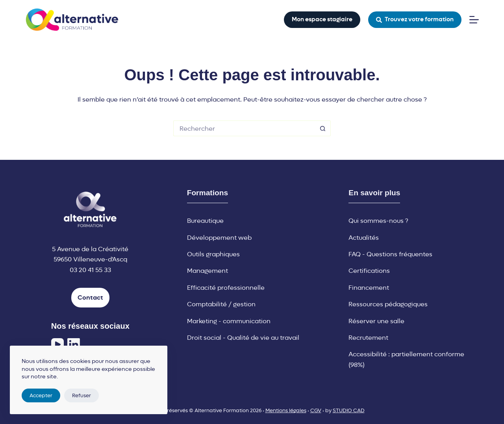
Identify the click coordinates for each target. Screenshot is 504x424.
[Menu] (474, 20)
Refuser (82, 395)
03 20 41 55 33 (90, 270)
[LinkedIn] (74, 344)
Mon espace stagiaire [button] (322, 19)
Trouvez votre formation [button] (415, 19)
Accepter (41, 395)
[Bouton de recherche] (323, 128)
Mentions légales (286, 410)
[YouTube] (57, 344)
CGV (316, 410)
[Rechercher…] (244, 128)
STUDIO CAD (349, 410)
